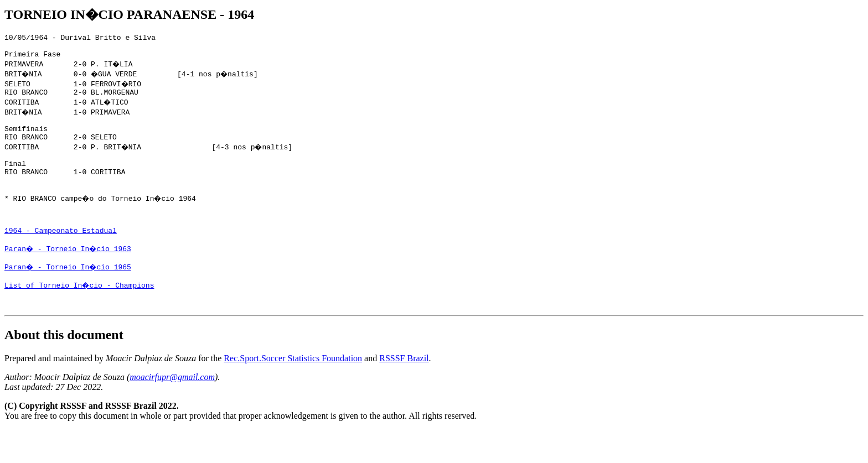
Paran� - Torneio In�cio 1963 (69, 275)
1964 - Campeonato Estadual (61, 255)
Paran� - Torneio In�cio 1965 (69, 295)
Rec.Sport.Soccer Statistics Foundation (293, 391)
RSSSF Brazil (404, 391)
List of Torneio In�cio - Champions (80, 315)
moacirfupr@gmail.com (172, 410)
